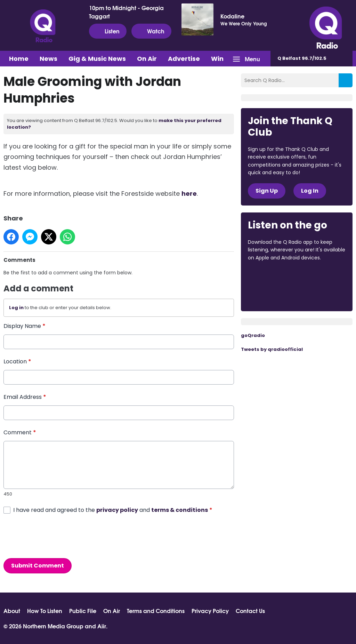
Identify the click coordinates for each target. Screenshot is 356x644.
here (189, 194)
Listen (108, 31)
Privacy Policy (210, 611)
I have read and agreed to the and (113, 510)
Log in (16, 308)
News (48, 59)
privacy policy (117, 510)
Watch (151, 31)
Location (17, 361)
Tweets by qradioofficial (272, 349)
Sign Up (267, 191)
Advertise (184, 59)
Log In (310, 191)
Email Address (25, 397)
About (12, 611)
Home (19, 59)
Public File (83, 611)
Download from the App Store (275, 276)
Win (217, 59)
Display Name (25, 326)
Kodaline (232, 16)
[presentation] (56, 536)
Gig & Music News (97, 59)
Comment (20, 432)
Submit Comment (38, 565)
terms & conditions (180, 510)
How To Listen (45, 611)
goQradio (253, 335)
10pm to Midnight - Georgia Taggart (126, 12)
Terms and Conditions (156, 611)
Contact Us (250, 611)
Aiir (102, 626)
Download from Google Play (274, 295)
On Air (147, 59)
